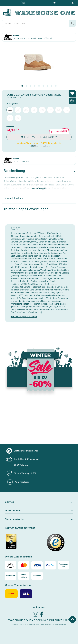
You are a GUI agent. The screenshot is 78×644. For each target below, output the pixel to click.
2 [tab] (26, 86)
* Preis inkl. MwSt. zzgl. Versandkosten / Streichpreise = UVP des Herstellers (39, 624)
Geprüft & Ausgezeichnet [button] (20, 528)
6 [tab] (43, 86)
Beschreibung (14, 171)
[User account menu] (73, 3)
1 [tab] (22, 86)
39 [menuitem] (34, 110)
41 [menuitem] (67, 110)
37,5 (10, 110)
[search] (36, 23)
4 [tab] (35, 86)
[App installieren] (18, 482)
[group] (39, 451)
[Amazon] (11, 565)
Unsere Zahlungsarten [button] (18, 557)
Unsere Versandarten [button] (18, 585)
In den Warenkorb (39, 137)
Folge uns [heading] (39, 607)
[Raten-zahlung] (24, 576)
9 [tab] (56, 86)
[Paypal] (50, 565)
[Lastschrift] (11, 576)
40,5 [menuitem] (58, 110)
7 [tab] (47, 86)
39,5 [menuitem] (42, 110)
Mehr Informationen (42, 146)
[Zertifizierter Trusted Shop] (22, 543)
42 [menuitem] (18, 118)
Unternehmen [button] (39, 511)
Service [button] (39, 502)
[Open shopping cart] (54, 3)
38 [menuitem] (18, 110)
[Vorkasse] (37, 576)
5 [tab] (39, 86)
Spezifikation (14, 198)
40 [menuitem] (50, 110)
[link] (35, 616)
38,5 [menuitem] (26, 110)
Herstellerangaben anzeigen (24, 317)
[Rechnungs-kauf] (63, 565)
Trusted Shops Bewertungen (26, 209)
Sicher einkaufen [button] (39, 519)
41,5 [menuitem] (10, 118)
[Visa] (37, 565)
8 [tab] (52, 86)
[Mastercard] (24, 565)
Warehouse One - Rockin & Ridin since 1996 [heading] (39, 620)
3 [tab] (31, 86)
